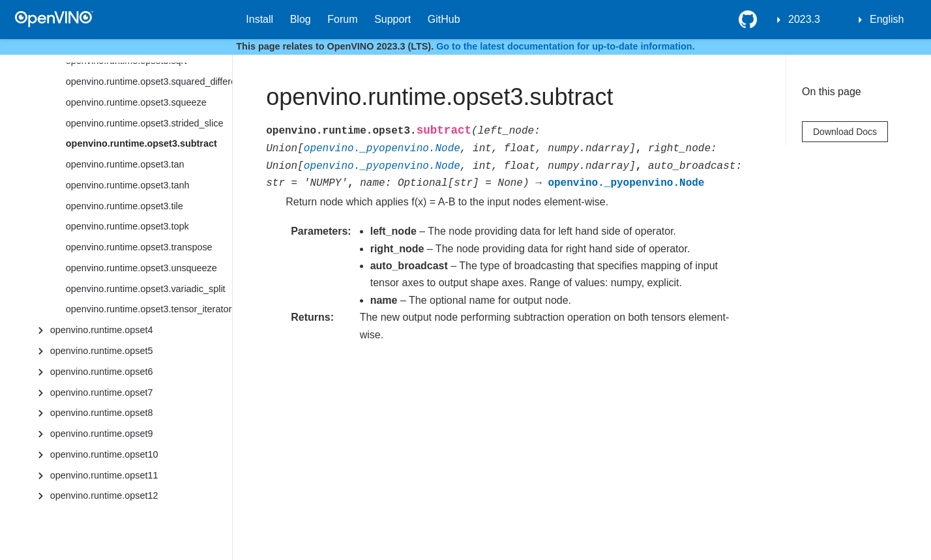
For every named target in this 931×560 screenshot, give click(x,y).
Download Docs (845, 132)
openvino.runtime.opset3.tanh (128, 185)
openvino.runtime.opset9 (102, 434)
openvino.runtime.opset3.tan (125, 164)
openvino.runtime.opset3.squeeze (136, 102)
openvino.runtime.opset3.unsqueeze (141, 268)
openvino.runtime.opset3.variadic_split (146, 289)
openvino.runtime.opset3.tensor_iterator (149, 309)
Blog (301, 19)
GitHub (444, 19)
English (887, 19)
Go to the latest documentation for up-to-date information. (566, 46)
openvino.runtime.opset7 (102, 392)
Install (259, 19)
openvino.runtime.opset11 (104, 475)
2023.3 (804, 19)
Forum (342, 19)
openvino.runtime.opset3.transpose (139, 247)
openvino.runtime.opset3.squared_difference (149, 81)
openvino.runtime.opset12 (104, 495)
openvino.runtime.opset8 (102, 413)
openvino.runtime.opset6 (102, 372)
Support (392, 19)
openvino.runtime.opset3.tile (125, 206)
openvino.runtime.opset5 (102, 351)
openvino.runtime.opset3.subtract (141, 143)
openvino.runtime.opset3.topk (127, 226)
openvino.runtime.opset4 (102, 330)
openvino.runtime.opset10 (104, 454)
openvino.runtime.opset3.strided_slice (145, 123)
